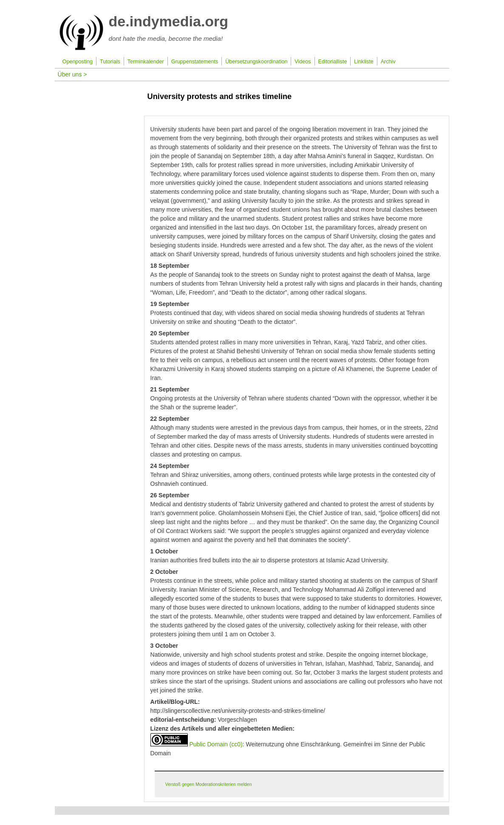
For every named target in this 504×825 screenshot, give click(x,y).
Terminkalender (146, 62)
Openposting (78, 62)
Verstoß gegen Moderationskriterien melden (209, 784)
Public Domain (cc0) (216, 744)
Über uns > (72, 74)
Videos (303, 62)
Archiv (388, 62)
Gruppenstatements (195, 62)
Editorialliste (333, 62)
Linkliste (364, 62)
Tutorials (110, 62)
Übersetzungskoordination (256, 62)
